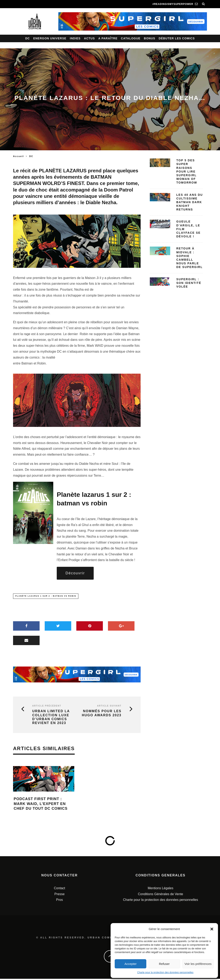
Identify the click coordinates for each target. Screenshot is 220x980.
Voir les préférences (198, 964)
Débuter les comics (177, 38)
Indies (75, 38)
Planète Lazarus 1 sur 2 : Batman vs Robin (46, 597)
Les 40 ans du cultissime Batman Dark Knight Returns (190, 202)
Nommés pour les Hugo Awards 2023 (102, 714)
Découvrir (75, 574)
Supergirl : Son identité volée (189, 283)
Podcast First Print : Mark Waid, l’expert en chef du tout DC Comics (41, 805)
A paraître (108, 38)
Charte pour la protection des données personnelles (165, 972)
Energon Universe (50, 38)
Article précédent (47, 707)
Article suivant (109, 707)
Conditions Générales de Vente (161, 895)
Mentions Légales (161, 889)
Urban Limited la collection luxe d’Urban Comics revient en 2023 (51, 718)
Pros (59, 901)
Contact (59, 889)
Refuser (164, 964)
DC (28, 38)
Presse (60, 895)
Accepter (131, 964)
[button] (212, 929)
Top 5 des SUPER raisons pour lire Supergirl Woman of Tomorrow (187, 171)
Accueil (18, 156)
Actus (89, 38)
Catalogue (131, 38)
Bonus (150, 38)
